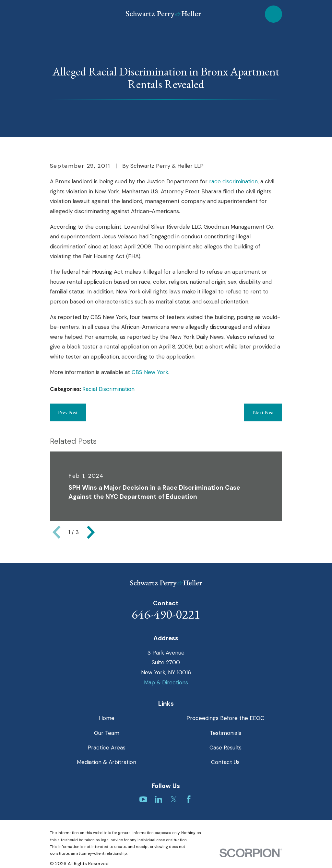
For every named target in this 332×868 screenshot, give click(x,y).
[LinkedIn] (159, 799)
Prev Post (68, 412)
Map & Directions (166, 682)
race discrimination (233, 181)
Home (107, 718)
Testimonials (225, 733)
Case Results (225, 748)
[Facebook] (189, 799)
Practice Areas (107, 748)
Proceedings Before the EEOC (225, 718)
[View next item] (91, 532)
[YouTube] (143, 799)
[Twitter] (174, 799)
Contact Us (225, 762)
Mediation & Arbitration (107, 762)
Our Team (107, 733)
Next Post (263, 412)
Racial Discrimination (108, 389)
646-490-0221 (166, 614)
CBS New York (150, 372)
